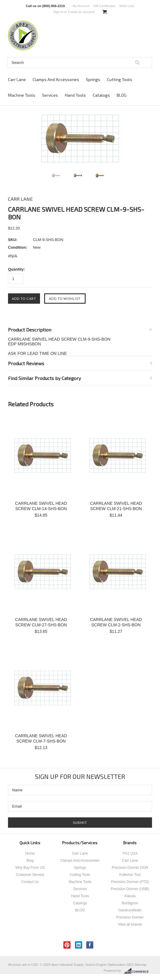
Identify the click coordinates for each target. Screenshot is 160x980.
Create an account (81, 12)
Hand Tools (75, 95)
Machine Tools (22, 95)
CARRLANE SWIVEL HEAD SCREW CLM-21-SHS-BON (116, 506)
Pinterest (67, 945)
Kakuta (130, 896)
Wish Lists (127, 6)
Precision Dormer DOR (130, 868)
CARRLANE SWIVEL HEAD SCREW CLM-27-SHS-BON (41, 622)
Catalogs (101, 95)
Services (50, 95)
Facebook (90, 945)
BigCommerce (138, 971)
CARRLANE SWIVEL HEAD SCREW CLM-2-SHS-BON (116, 622)
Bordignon (130, 903)
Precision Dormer (130, 917)
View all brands (130, 924)
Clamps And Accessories (56, 79)
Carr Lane (17, 79)
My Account (81, 6)
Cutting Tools (120, 79)
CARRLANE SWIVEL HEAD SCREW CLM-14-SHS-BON (41, 506)
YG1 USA (130, 853)
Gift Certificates (104, 6)
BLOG (122, 95)
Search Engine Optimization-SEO (109, 965)
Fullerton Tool (130, 875)
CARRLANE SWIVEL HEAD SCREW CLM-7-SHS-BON (41, 738)
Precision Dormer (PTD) (130, 882)
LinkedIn (79, 945)
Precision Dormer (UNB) (130, 889)
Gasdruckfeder (130, 910)
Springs (93, 79)
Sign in (58, 12)
